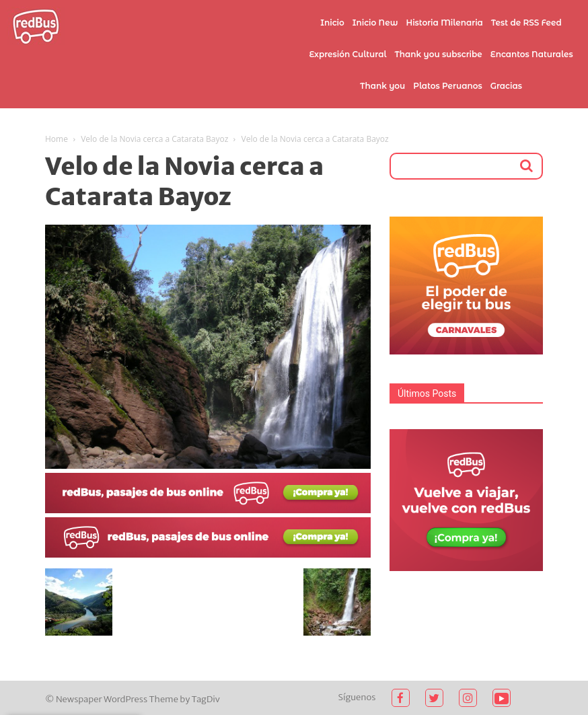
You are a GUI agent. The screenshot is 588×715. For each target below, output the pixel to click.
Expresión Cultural (347, 54)
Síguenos (357, 697)
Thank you (382, 86)
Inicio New (375, 23)
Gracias (506, 86)
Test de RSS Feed (526, 23)
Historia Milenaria (444, 23)
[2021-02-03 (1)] (208, 554)
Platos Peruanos (447, 86)
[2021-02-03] (208, 510)
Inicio (332, 23)
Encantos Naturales (532, 54)
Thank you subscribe (438, 54)
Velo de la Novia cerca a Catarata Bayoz (154, 139)
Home (57, 139)
